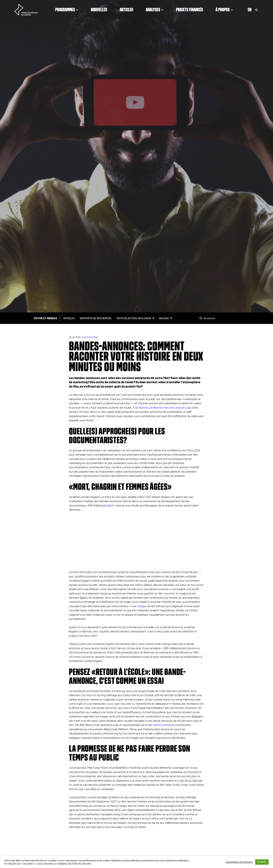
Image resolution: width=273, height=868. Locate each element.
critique (142, 606)
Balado (164, 318)
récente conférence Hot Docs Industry (162, 408)
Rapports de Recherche (96, 318)
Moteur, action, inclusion (134, 318)
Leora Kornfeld (90, 337)
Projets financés (190, 10)
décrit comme (162, 725)
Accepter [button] (262, 862)
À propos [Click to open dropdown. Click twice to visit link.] (224, 10)
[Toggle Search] (256, 10)
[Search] (201, 318)
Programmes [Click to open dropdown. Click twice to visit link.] (67, 10)
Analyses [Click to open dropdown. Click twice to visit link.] (155, 10)
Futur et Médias (45, 318)
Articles (126, 10)
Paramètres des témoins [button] (239, 862)
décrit (111, 506)
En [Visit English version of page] (250, 10)
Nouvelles (99, 10)
